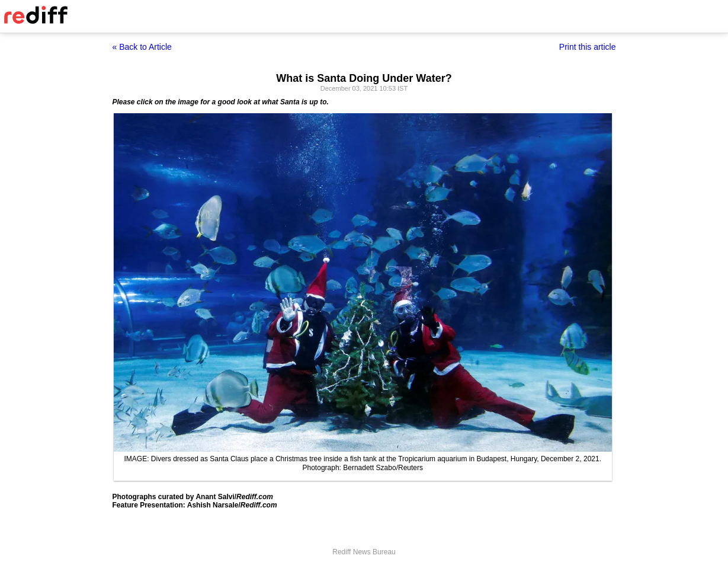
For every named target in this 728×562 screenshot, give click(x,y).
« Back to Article (142, 47)
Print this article (588, 47)
